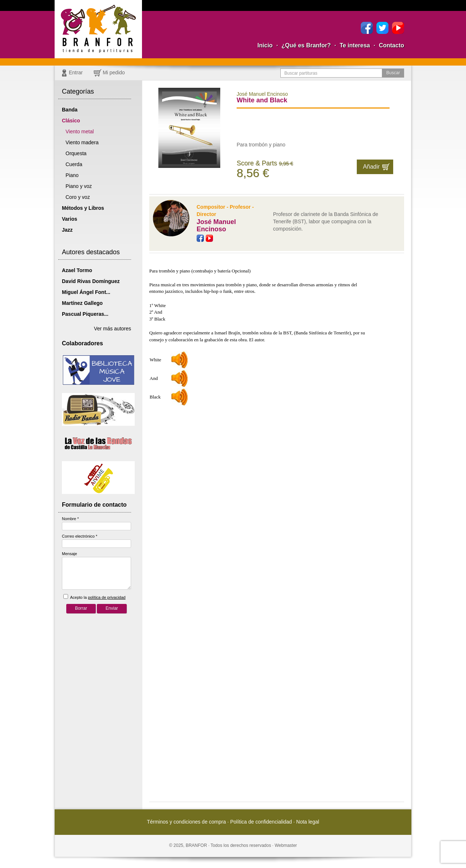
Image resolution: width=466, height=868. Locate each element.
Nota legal (308, 822)
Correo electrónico (80, 536)
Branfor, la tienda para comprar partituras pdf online (98, 29)
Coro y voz (78, 197)
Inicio (265, 45)
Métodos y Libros (83, 208)
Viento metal (80, 131)
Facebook (367, 28)
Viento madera (82, 142)
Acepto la (94, 597)
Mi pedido (114, 72)
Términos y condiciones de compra (186, 822)
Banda (70, 110)
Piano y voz (79, 186)
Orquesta (76, 153)
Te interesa (355, 45)
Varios (70, 219)
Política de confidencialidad (261, 822)
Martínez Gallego (82, 303)
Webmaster (286, 845)
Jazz (67, 230)
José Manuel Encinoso (216, 225)
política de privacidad (106, 597)
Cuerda (74, 164)
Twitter (382, 28)
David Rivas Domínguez (91, 281)
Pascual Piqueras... (85, 314)
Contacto (392, 45)
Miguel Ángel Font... (86, 292)
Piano (72, 175)
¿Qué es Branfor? (306, 45)
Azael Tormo (77, 270)
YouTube (398, 28)
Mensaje (70, 554)
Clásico (71, 121)
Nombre (70, 519)
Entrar (76, 72)
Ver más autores (112, 329)
